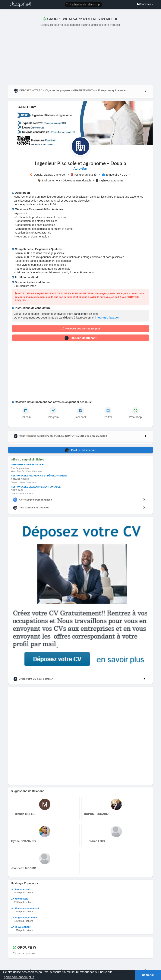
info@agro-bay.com (108, 318)
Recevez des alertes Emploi (80, 328)
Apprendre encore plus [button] (19, 977)
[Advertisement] (80, 55)
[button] (84, 4)
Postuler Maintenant (80, 338)
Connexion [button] (145, 4)
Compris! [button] (148, 975)
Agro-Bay (80, 168)
